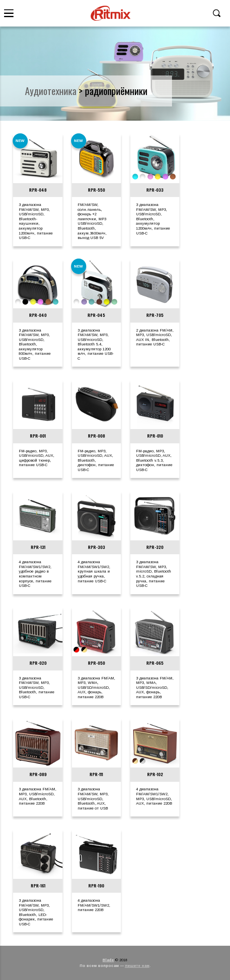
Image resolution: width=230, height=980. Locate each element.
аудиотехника (51, 91)
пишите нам (137, 966)
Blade (108, 960)
